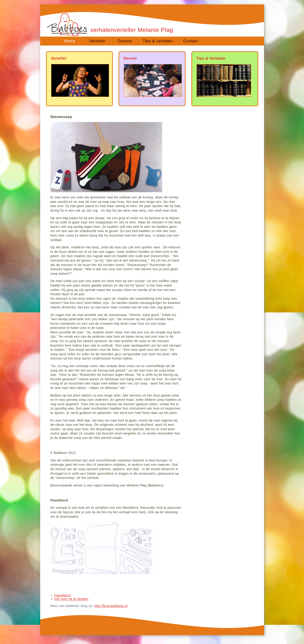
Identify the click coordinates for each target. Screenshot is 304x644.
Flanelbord (63, 595)
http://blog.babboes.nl (111, 606)
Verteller (97, 41)
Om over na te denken (72, 599)
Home (70, 41)
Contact (191, 41)
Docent (125, 41)
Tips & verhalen (158, 41)
